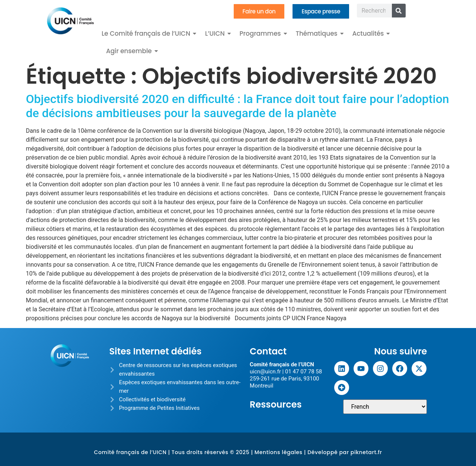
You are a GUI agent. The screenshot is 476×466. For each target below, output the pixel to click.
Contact (268, 351)
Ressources (276, 404)
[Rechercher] (399, 11)
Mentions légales (279, 452)
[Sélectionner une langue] (385, 407)
